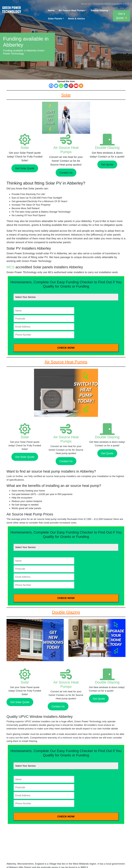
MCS (10, 267)
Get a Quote (121, 16)
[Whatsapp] (61, 86)
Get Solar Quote (25, 168)
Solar (25, 148)
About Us (86, 4)
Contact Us (66, 173)
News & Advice (76, 19)
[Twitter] (56, 86)
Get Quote (107, 164)
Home (51, 10)
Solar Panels (55, 19)
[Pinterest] (71, 86)
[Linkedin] (66, 86)
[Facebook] (51, 86)
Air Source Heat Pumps (72, 10)
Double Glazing (99, 10)
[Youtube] (76, 86)
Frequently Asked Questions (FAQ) (111, 4)
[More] (81, 86)
